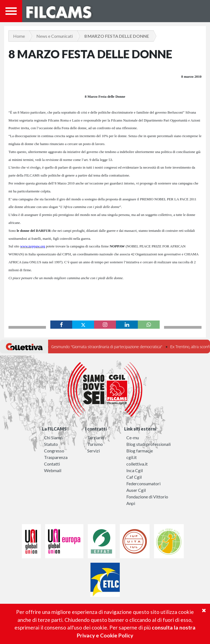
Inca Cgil (135, 470)
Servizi (94, 451)
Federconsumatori (143, 483)
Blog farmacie (140, 451)
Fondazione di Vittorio (147, 497)
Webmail (53, 470)
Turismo (95, 444)
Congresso (54, 451)
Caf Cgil (134, 477)
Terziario (96, 437)
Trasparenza (56, 457)
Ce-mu (133, 437)
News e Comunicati (55, 36)
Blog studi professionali (148, 444)
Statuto (51, 444)
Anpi (131, 503)
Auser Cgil (136, 490)
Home (19, 36)
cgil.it (132, 457)
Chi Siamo (53, 437)
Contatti (52, 464)
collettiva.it (137, 464)
